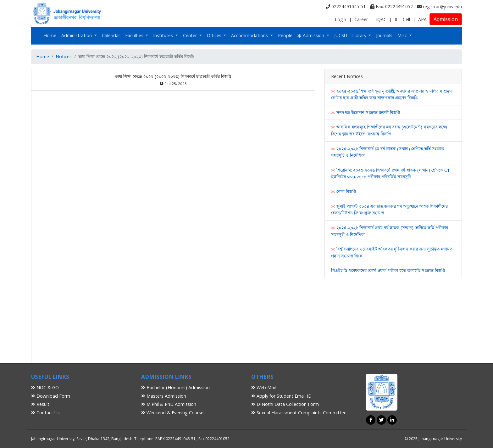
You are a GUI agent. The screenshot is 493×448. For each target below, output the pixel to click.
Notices (64, 56)
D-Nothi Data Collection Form (285, 404)
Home (50, 35)
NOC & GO (45, 387)
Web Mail (263, 387)
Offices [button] (215, 35)
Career (361, 19)
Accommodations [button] (250, 35)
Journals (384, 35)
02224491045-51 (346, 6)
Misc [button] (403, 35)
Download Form (51, 396)
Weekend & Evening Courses (173, 413)
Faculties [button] (135, 35)
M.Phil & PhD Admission (169, 404)
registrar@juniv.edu (440, 6)
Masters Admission (164, 396)
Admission (446, 19)
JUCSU (341, 35)
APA (422, 19)
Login (341, 19)
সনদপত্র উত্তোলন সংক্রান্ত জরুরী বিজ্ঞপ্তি (366, 112)
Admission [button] (311, 35)
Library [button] (360, 35)
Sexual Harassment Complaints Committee (299, 413)
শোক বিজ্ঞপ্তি (343, 191)
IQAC (381, 19)
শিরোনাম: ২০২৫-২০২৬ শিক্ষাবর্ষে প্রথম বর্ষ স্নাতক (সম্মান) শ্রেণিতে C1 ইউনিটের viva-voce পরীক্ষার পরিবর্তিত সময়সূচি (390, 174)
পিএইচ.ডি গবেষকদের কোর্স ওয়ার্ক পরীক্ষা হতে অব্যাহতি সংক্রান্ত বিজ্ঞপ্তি (388, 270)
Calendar (111, 35)
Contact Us (45, 413)
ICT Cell (402, 19)
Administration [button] (77, 35)
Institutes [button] (164, 35)
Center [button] (191, 35)
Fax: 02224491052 (391, 6)
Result (40, 404)
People (285, 35)
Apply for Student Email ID (281, 396)
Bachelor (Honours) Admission (175, 387)
